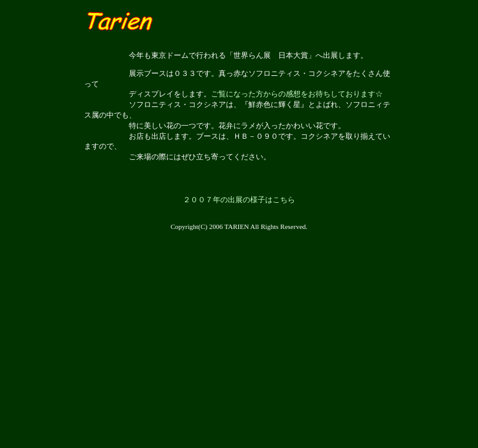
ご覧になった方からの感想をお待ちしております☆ (297, 94)
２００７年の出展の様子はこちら (239, 200)
